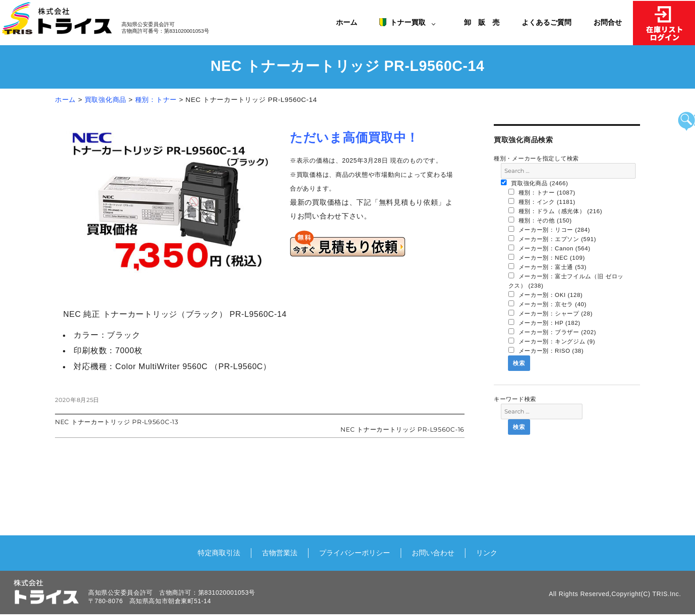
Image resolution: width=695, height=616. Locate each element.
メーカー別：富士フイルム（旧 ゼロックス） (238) (566, 281)
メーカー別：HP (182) (545, 323)
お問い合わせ (433, 553)
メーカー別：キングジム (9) (552, 341)
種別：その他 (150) (540, 220)
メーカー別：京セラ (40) (548, 304)
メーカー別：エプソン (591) (552, 239)
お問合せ (608, 22)
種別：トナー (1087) (542, 192)
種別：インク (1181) (542, 202)
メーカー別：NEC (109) (547, 257)
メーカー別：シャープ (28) (551, 313)
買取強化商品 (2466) (535, 183)
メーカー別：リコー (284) (549, 230)
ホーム (347, 22)
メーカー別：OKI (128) (546, 295)
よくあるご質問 (547, 22)
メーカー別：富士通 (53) (548, 267)
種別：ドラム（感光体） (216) (555, 211)
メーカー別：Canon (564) (550, 248)
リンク (487, 553)
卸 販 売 (485, 22)
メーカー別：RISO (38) (546, 351)
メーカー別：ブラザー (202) (552, 332)
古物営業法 (280, 553)
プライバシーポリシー (355, 553)
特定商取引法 (219, 553)
